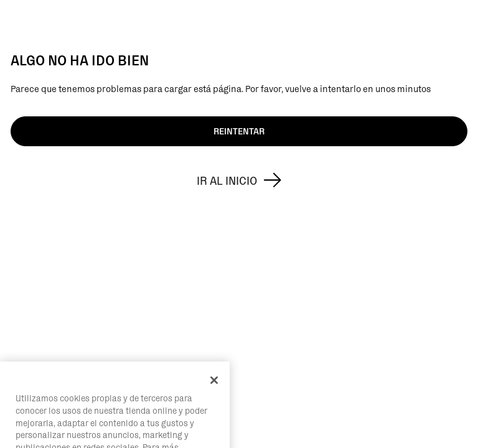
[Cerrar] (214, 393)
